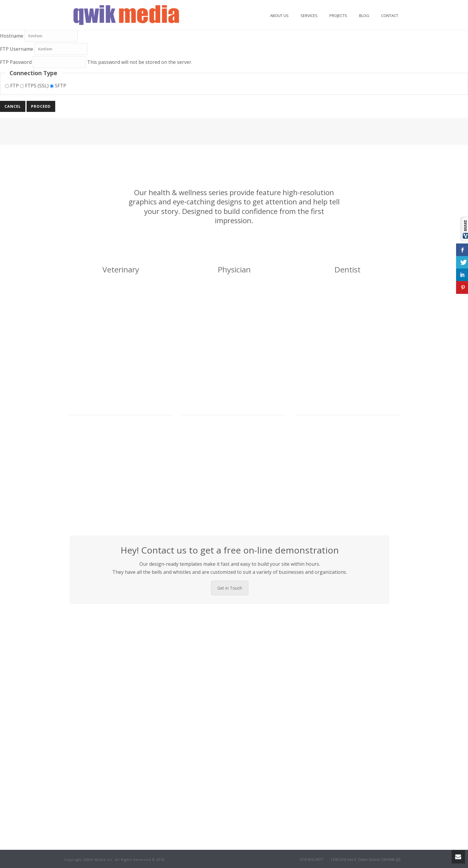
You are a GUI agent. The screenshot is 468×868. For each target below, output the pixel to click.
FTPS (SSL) (35, 86)
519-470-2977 (312, 860)
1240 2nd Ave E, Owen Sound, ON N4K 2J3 (365, 860)
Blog (364, 16)
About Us (279, 16)
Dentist (347, 269)
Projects (338, 16)
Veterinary (121, 269)
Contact (390, 16)
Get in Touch (230, 588)
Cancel (13, 106)
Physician (234, 269)
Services (309, 16)
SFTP (58, 86)
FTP (13, 86)
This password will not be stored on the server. (96, 62)
